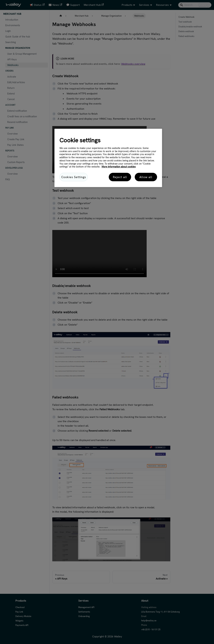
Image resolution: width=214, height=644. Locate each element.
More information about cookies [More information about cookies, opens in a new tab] (119, 167)
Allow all (146, 177)
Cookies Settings (74, 177)
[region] (108, 158)
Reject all (120, 177)
